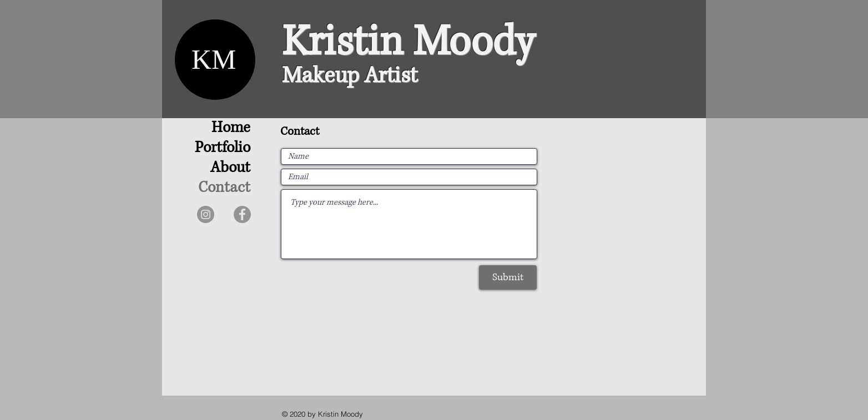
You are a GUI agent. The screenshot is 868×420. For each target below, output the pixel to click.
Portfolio (223, 148)
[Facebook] (242, 214)
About (230, 168)
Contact (224, 188)
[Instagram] (206, 214)
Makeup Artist (350, 75)
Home (231, 128)
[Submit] (508, 277)
